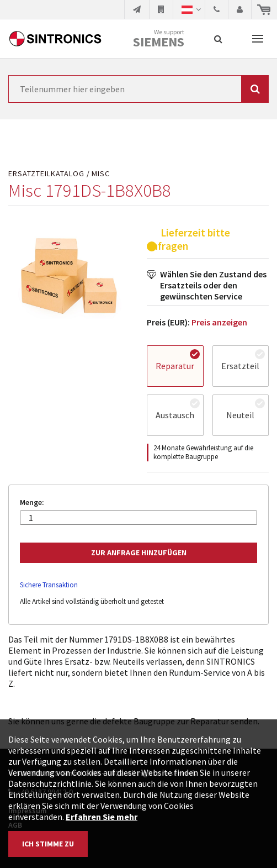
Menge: (32, 503)
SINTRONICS (55, 39)
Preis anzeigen (219, 322)
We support (159, 39)
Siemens (159, 42)
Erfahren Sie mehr (102, 817)
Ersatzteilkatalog (46, 174)
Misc (101, 174)
